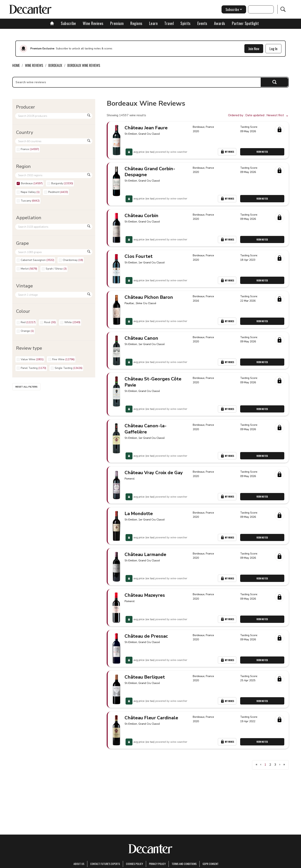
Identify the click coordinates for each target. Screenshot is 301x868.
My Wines (227, 153)
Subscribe (68, 23)
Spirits (186, 23)
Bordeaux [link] (55, 65)
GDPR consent (210, 864)
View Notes (263, 153)
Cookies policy (134, 864)
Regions (136, 23)
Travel (169, 23)
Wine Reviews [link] (34, 65)
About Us (79, 864)
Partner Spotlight (245, 23)
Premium (117, 23)
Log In (273, 49)
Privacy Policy (157, 864)
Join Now (254, 49)
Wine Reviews (93, 23)
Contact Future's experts (105, 864)
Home (16, 65)
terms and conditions (184, 864)
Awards (220, 23)
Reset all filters (26, 387)
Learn (153, 23)
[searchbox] (137, 82)
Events (202, 23)
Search (274, 82)
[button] (258, 115)
